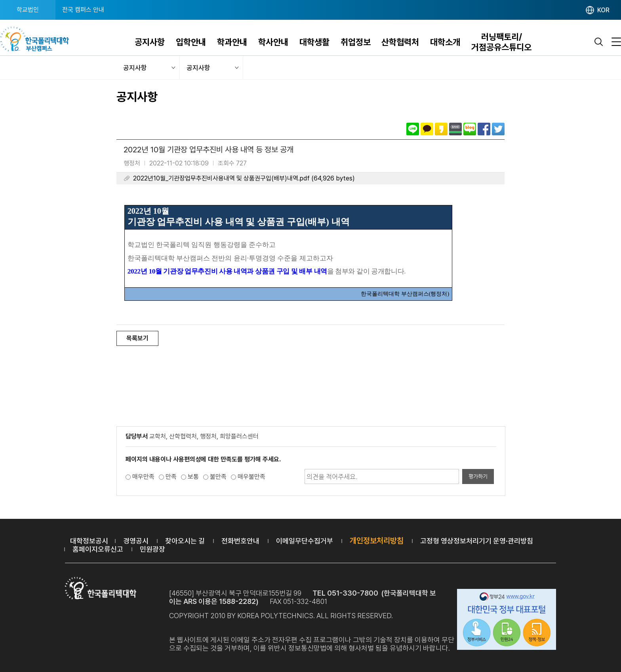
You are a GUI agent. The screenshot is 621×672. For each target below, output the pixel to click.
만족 (171, 477)
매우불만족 (251, 477)
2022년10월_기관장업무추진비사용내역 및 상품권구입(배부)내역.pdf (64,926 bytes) (244, 178)
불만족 (218, 477)
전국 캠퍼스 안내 (83, 10)
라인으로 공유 (413, 129)
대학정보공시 (89, 541)
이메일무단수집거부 (305, 541)
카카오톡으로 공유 (427, 129)
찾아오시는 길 (185, 541)
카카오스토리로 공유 (441, 129)
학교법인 (28, 10)
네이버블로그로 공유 (470, 129)
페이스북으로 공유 (484, 129)
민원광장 (152, 549)
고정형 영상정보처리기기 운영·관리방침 (477, 541)
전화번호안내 (240, 541)
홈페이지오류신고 (98, 549)
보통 (193, 477)
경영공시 (136, 541)
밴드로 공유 (455, 129)
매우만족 (143, 477)
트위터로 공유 (498, 129)
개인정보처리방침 (377, 541)
